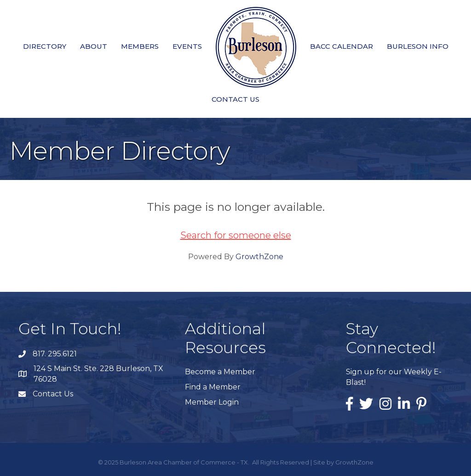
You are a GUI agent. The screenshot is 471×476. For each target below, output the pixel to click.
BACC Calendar (342, 46)
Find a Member (213, 387)
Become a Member (220, 372)
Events (187, 46)
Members (140, 46)
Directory (45, 46)
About (94, 46)
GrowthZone (259, 257)
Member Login (212, 402)
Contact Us (235, 99)
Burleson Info (418, 46)
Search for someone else (236, 235)
